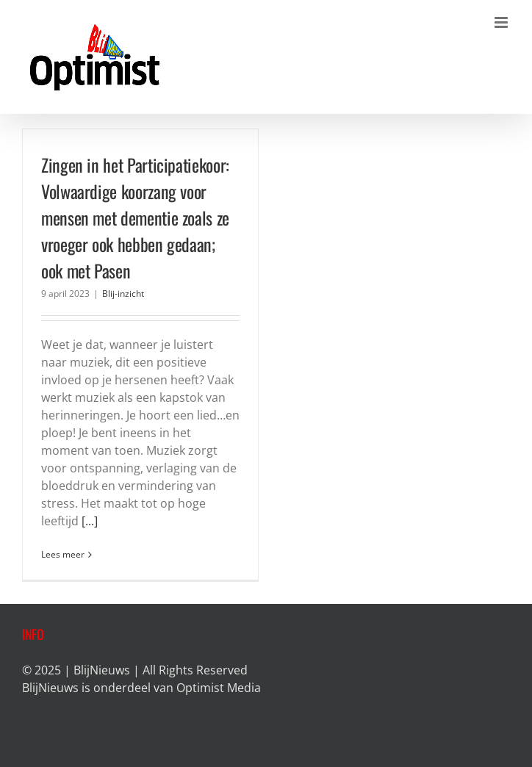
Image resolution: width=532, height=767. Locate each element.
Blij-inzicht (123, 294)
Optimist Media (219, 688)
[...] (90, 521)
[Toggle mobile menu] (502, 22)
